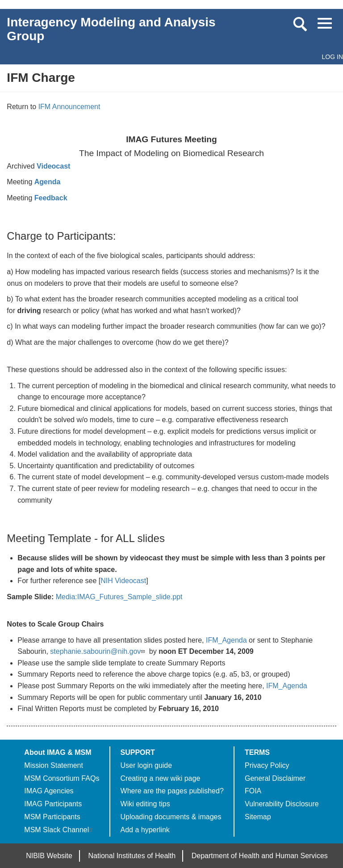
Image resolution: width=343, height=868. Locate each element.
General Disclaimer (275, 778)
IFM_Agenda (226, 640)
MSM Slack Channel (60, 830)
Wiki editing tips (145, 804)
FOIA (253, 791)
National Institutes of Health (132, 856)
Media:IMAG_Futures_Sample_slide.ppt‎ (119, 597)
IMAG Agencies (49, 791)
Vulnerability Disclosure (282, 804)
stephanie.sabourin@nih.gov (98, 651)
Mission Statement (54, 765)
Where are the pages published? (172, 791)
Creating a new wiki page (161, 778)
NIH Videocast (123, 581)
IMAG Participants (53, 804)
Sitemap (258, 817)
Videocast (53, 166)
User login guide (146, 765)
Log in (333, 57)
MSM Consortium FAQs (62, 778)
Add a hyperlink (145, 830)
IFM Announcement (69, 107)
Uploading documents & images (171, 817)
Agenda (48, 182)
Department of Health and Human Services (260, 856)
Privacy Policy (267, 765)
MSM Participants (52, 817)
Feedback (51, 198)
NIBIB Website (49, 856)
